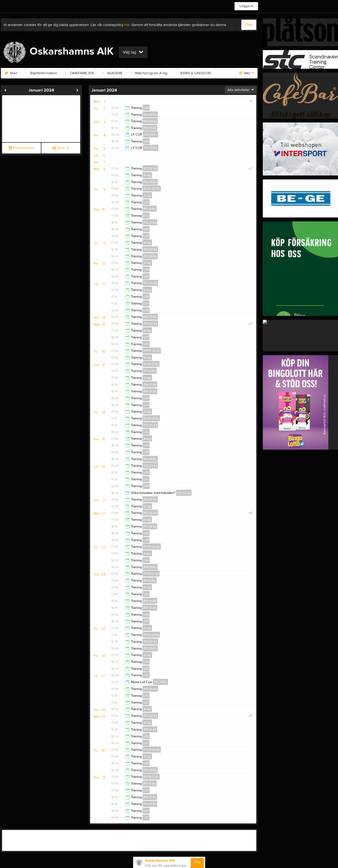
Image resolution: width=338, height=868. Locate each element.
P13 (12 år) (150, 168)
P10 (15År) (150, 115)
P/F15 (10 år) (152, 189)
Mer (246, 73)
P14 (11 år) (150, 128)
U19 (146, 108)
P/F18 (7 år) (151, 364)
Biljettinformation (41, 73)
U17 (146, 236)
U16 (146, 202)
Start (11, 73)
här (127, 25)
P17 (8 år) (150, 209)
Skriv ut (61, 148)
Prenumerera (21, 148)
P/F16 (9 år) (151, 418)
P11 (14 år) (150, 526)
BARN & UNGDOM (193, 73)
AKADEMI (112, 73)
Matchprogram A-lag (149, 73)
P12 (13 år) (150, 249)
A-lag (147, 175)
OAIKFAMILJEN (80, 73)
